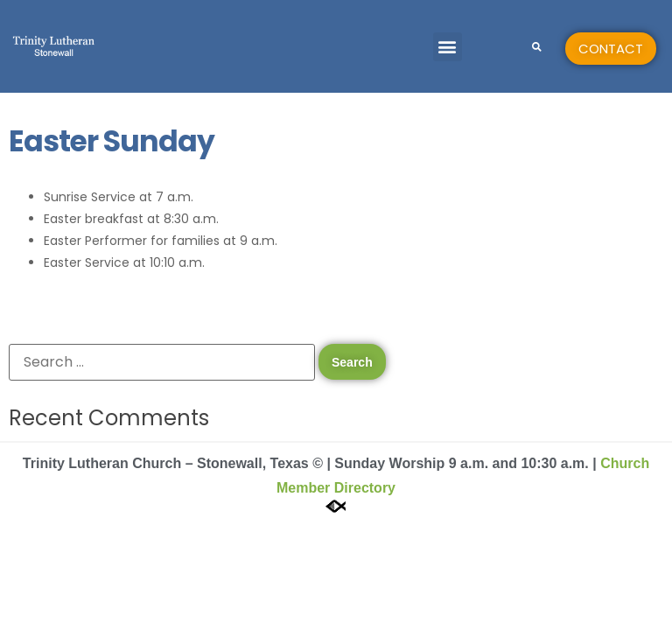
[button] (448, 47)
